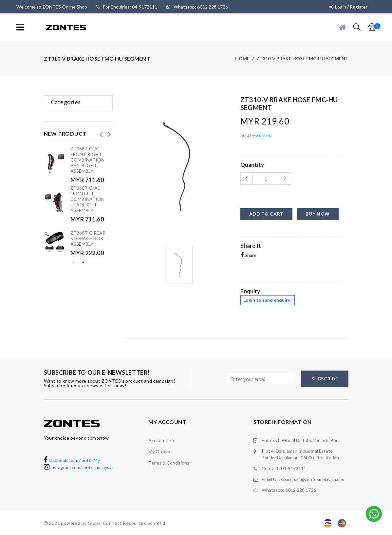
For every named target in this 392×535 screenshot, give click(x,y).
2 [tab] (83, 262)
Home (242, 58)
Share (248, 255)
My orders (159, 452)
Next (109, 132)
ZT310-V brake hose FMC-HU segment (302, 58)
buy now (318, 214)
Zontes (264, 135)
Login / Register (351, 7)
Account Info (162, 440)
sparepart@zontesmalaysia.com (313, 479)
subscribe (325, 379)
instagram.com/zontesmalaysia (78, 467)
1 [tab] (73, 262)
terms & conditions (169, 463)
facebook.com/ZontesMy (72, 460)
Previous (101, 132)
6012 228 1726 (301, 490)
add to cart (267, 214)
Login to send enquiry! (268, 300)
